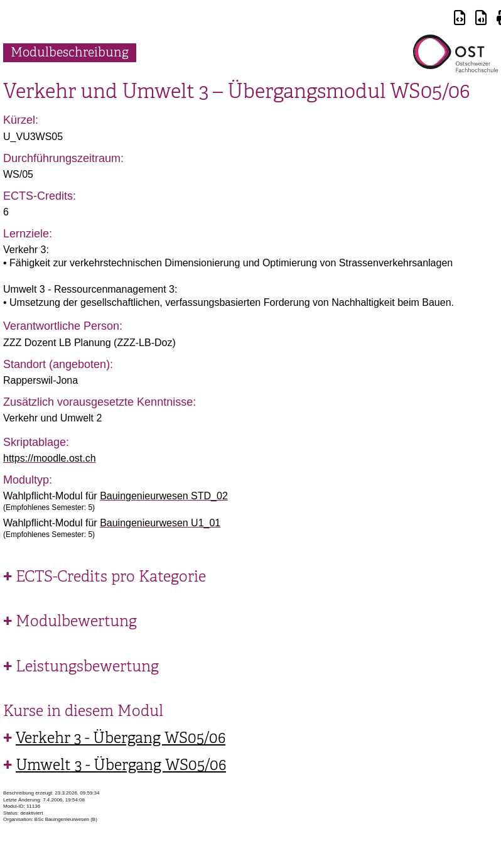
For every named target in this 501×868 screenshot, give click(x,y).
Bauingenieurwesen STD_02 (164, 496)
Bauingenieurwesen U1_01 (160, 523)
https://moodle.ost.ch (50, 458)
